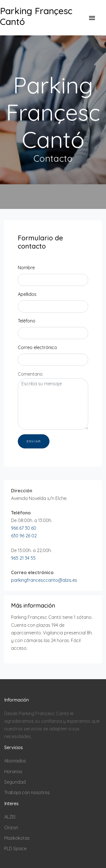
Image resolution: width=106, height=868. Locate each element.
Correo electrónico (37, 347)
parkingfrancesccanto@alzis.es (44, 580)
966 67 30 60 (24, 528)
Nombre (26, 268)
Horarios (13, 771)
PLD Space (15, 848)
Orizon (11, 828)
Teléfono (27, 321)
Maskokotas (17, 838)
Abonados (15, 761)
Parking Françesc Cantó (36, 16)
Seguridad (15, 782)
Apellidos (27, 294)
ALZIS (10, 817)
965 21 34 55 (23, 558)
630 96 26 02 (24, 536)
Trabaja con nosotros (27, 792)
